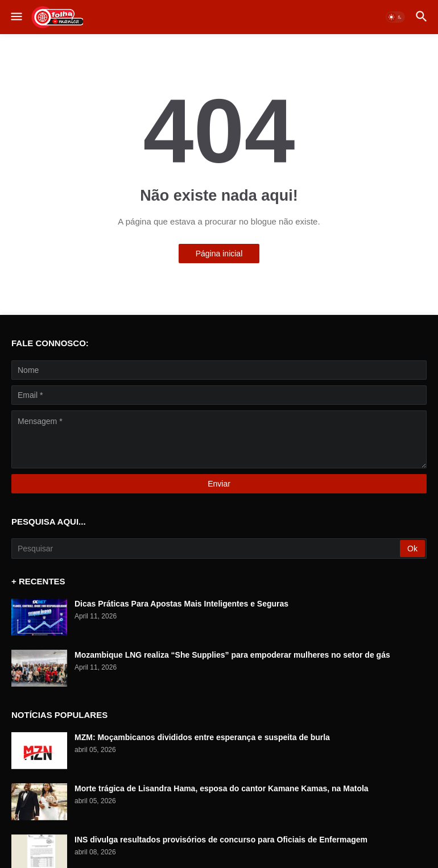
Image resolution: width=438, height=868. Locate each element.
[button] (16, 17)
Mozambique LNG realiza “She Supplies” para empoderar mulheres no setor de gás (232, 655)
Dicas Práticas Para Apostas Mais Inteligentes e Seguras (181, 604)
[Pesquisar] (206, 549)
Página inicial (219, 254)
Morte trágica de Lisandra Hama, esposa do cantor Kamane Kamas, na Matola (222, 788)
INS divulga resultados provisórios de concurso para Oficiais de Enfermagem (221, 840)
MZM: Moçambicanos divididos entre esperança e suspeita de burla (202, 737)
